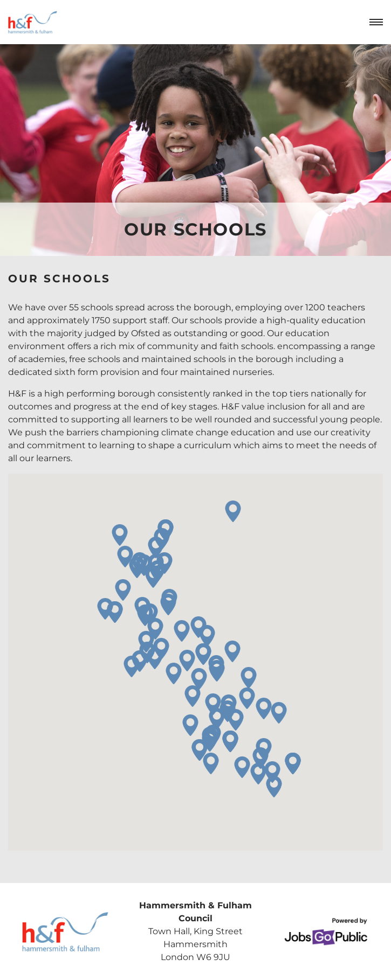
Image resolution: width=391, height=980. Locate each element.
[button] (213, 704)
